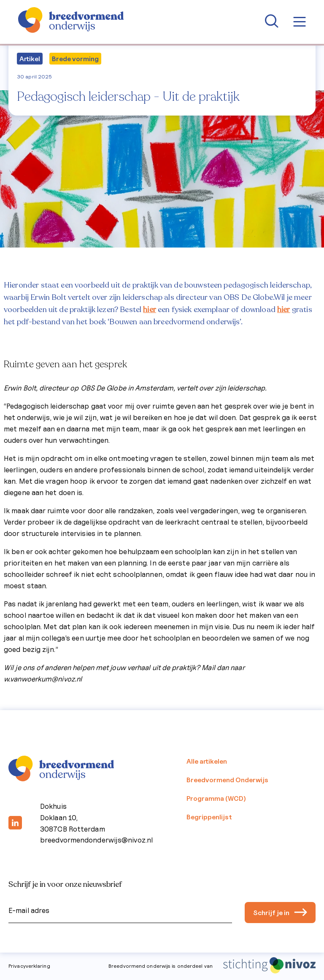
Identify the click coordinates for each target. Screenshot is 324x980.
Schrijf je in (280, 913)
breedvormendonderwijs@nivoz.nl (96, 840)
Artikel (30, 59)
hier (150, 310)
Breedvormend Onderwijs (227, 780)
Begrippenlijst (209, 817)
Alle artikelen (207, 761)
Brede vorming (75, 59)
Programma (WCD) (216, 798)
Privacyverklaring (29, 966)
